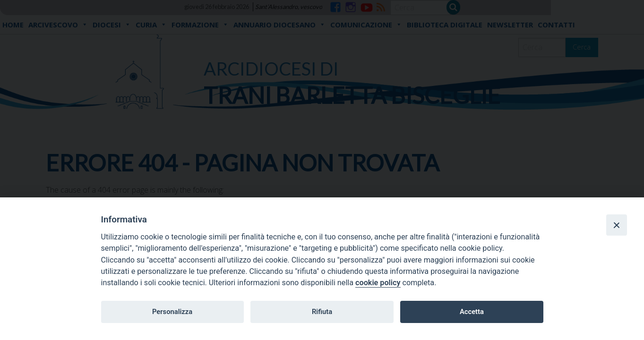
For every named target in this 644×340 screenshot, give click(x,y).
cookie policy (378, 283)
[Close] (617, 225)
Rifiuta (322, 312)
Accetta (472, 312)
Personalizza (172, 312)
